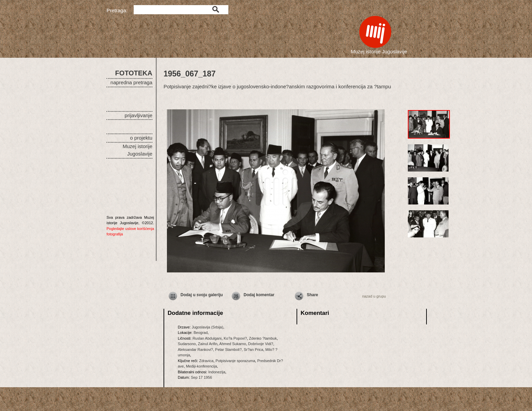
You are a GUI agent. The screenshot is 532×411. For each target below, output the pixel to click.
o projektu (141, 138)
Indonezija (217, 372)
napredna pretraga (131, 82)
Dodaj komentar (259, 295)
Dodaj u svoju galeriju (202, 295)
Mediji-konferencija (202, 366)
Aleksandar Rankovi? (195, 350)
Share (312, 295)
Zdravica (206, 361)
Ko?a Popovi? (235, 338)
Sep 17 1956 (202, 377)
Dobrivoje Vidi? (261, 344)
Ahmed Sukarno (233, 344)
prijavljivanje (138, 115)
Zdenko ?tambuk (263, 338)
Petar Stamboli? (228, 350)
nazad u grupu (374, 296)
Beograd (201, 333)
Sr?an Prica (253, 350)
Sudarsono (187, 344)
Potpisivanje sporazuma (235, 361)
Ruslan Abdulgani (207, 338)
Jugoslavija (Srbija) (207, 327)
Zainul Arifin (207, 344)
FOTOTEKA (134, 73)
